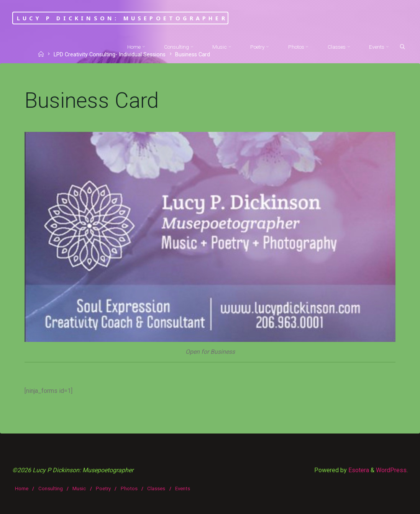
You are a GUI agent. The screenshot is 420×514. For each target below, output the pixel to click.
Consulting (51, 489)
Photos (129, 489)
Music (79, 489)
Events (183, 489)
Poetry (103, 489)
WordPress (391, 470)
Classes (156, 489)
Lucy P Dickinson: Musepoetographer (122, 18)
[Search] (402, 47)
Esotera (358, 470)
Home (22, 489)
